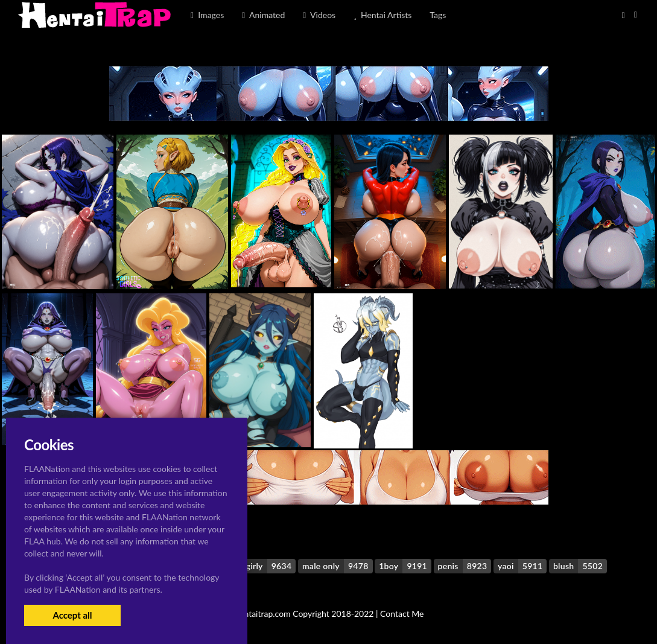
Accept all (72, 615)
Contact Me (402, 614)
